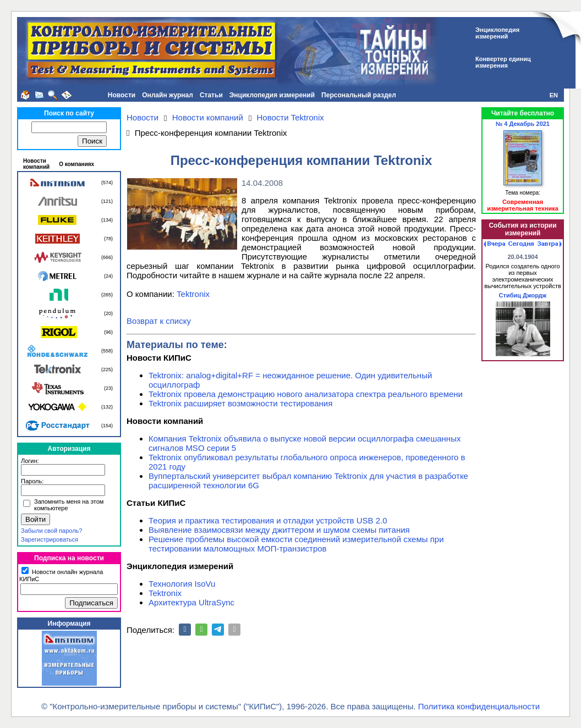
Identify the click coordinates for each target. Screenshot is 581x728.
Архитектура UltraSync (191, 602)
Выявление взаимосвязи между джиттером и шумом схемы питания (279, 530)
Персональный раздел (359, 95)
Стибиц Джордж (523, 295)
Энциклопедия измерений (272, 95)
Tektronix (193, 294)
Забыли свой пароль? (51, 531)
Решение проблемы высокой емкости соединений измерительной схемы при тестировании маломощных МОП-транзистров (296, 544)
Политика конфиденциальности (479, 706)
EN (554, 95)
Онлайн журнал (168, 95)
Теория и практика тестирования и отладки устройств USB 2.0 (268, 520)
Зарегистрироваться (50, 539)
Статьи (211, 95)
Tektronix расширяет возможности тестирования (240, 403)
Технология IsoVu (182, 584)
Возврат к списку (159, 321)
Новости (122, 95)
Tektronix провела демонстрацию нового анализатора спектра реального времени (306, 394)
